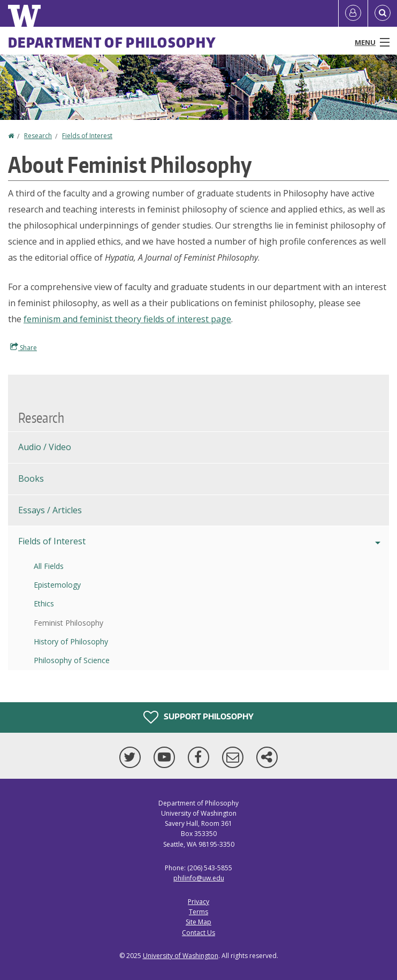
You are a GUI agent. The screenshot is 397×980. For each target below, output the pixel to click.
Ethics (44, 603)
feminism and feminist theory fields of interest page (127, 319)
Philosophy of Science (72, 660)
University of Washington (181, 956)
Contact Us (198, 933)
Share (24, 347)
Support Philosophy (198, 717)
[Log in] (353, 13)
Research (38, 136)
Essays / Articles (50, 510)
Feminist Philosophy (68, 623)
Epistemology (57, 585)
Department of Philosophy (112, 42)
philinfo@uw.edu (199, 878)
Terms (198, 912)
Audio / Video (45, 447)
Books (31, 478)
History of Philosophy (71, 641)
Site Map (198, 922)
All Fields (49, 566)
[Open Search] (383, 13)
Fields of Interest (87, 136)
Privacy (198, 902)
